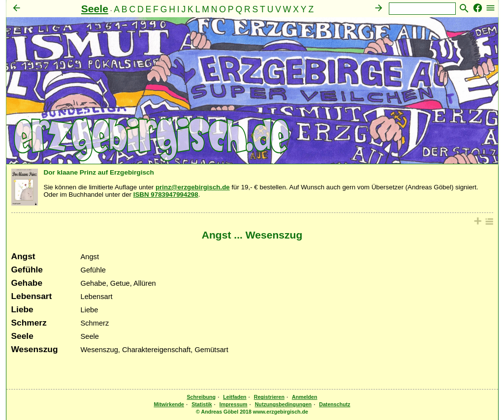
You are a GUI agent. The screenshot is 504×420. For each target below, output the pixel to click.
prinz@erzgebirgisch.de (193, 187)
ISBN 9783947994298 (166, 195)
